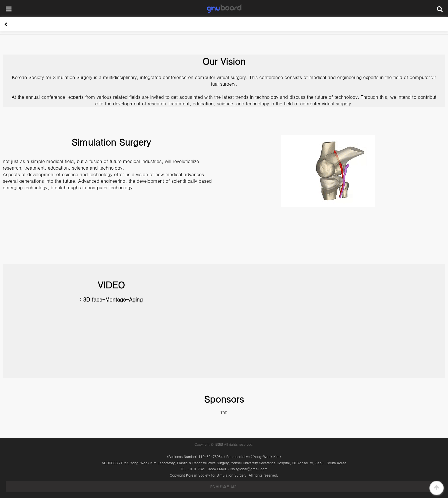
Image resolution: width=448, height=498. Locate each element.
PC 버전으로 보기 (224, 486)
